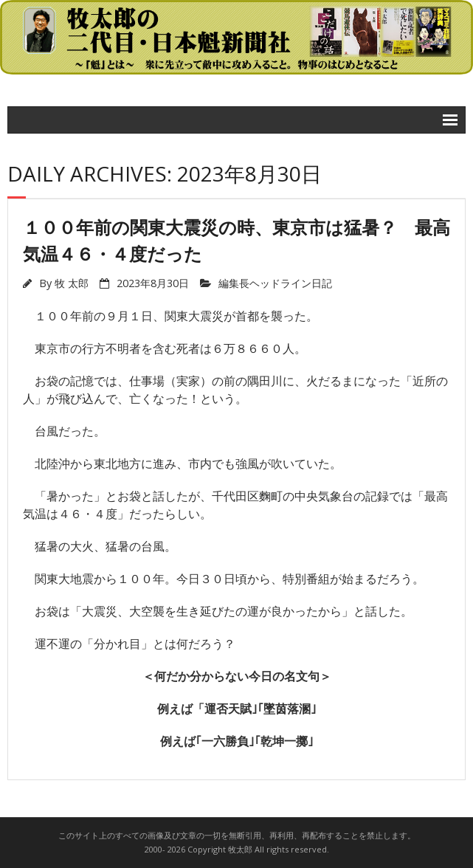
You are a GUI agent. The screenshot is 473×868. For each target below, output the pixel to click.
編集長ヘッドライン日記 (275, 283)
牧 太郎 (72, 283)
